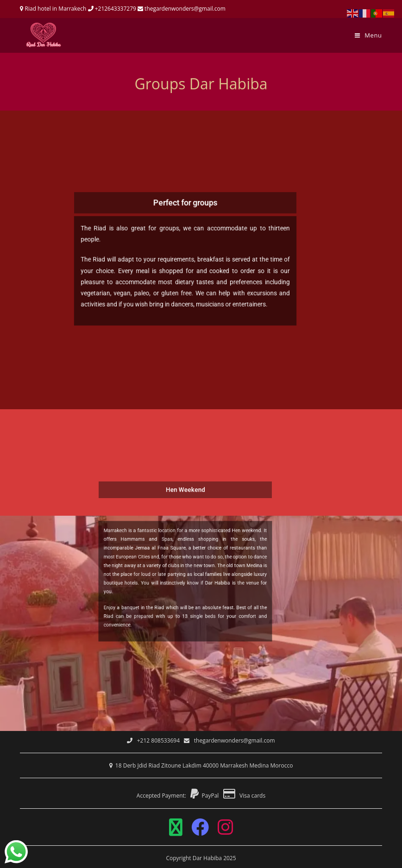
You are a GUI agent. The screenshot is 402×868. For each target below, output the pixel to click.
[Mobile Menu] (368, 35)
